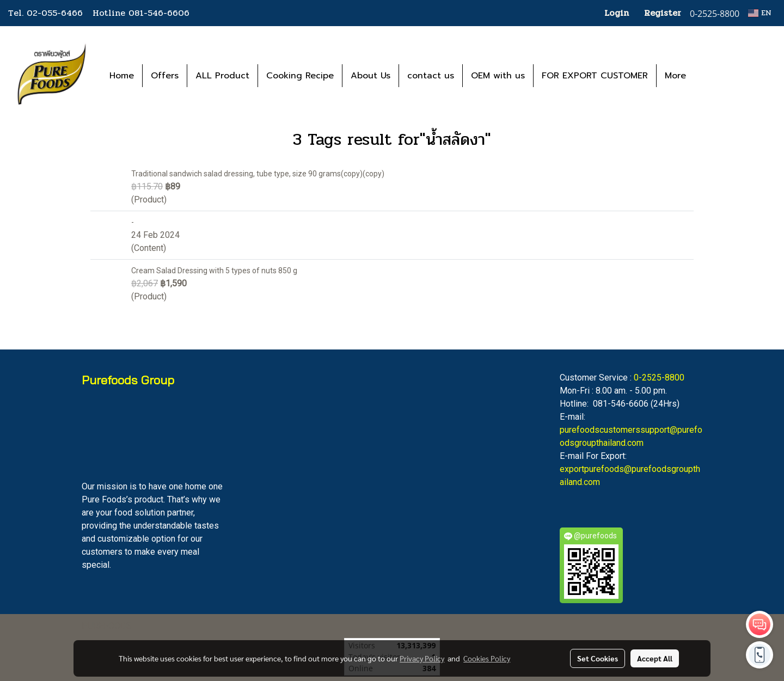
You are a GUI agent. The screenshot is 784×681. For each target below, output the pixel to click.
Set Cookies (598, 658)
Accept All (655, 658)
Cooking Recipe (300, 76)
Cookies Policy (487, 658)
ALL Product (222, 76)
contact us (431, 76)
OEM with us (498, 76)
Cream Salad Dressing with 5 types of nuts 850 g (214, 271)
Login (617, 13)
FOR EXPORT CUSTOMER (595, 76)
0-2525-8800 (659, 378)
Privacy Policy (422, 658)
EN (760, 13)
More (675, 76)
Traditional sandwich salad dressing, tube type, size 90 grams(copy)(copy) (258, 174)
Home (122, 76)
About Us (370, 76)
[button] (710, 76)
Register (663, 13)
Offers (165, 76)
